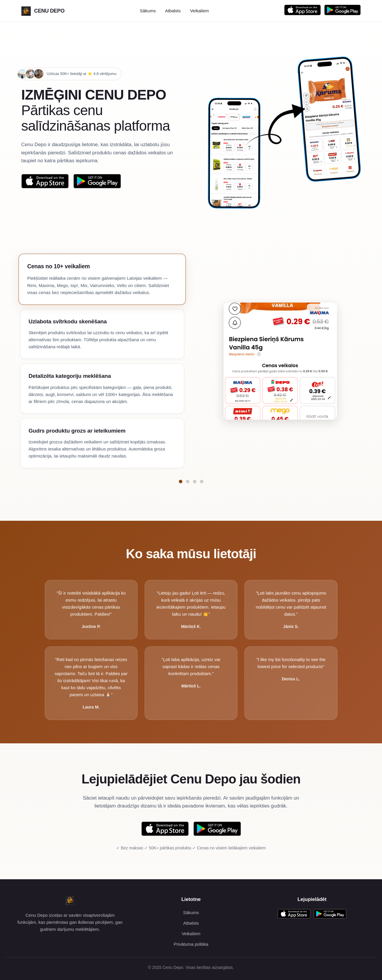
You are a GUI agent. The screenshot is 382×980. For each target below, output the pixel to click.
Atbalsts (173, 11)
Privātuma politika (191, 944)
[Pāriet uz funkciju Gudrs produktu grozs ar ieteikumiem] (202, 482)
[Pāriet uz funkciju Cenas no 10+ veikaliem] (181, 482)
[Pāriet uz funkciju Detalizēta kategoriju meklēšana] (195, 482)
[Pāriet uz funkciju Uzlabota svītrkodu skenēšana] (188, 482)
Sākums (148, 11)
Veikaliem (199, 11)
